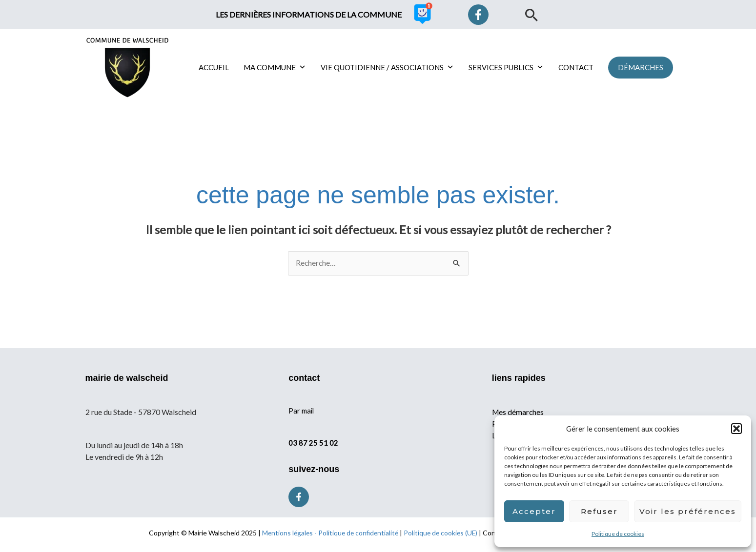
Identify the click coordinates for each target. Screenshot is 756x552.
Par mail (302, 411)
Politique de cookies (618, 534)
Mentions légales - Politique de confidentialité (329, 533)
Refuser (599, 511)
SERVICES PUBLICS (506, 67)
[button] (736, 429)
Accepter (534, 511)
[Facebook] (478, 15)
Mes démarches (519, 412)
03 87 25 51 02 (313, 443)
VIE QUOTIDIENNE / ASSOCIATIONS (387, 67)
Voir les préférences (688, 511)
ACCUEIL (214, 67)
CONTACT (576, 67)
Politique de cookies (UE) (442, 533)
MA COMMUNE (275, 67)
